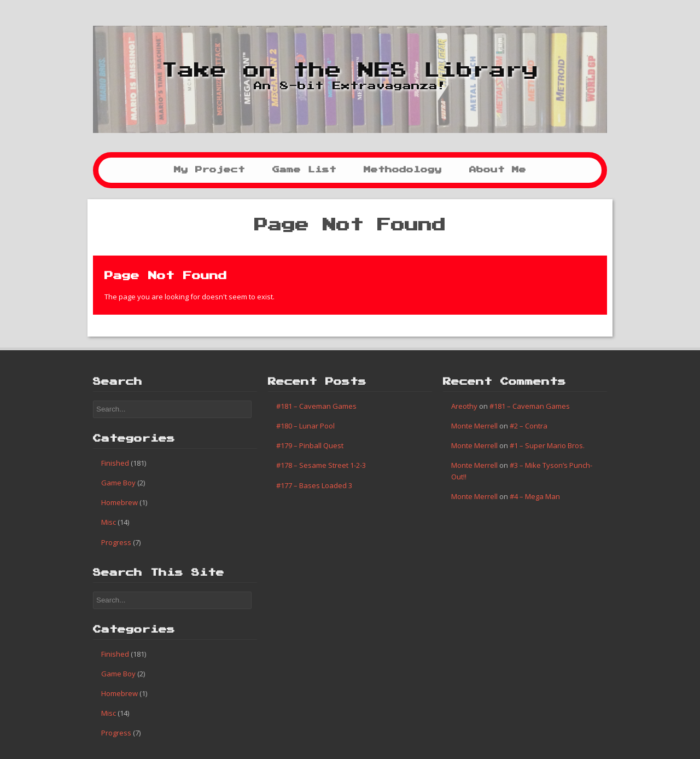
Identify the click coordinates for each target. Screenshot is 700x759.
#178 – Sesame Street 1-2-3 (321, 465)
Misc (109, 522)
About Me (498, 170)
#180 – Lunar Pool (305, 426)
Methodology (403, 170)
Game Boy (118, 483)
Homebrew (119, 502)
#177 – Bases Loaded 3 (314, 485)
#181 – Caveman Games (316, 406)
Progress (116, 542)
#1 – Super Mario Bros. (547, 445)
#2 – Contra (529, 426)
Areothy (464, 406)
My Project (209, 170)
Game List (304, 170)
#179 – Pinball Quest (310, 445)
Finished (115, 463)
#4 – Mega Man (535, 496)
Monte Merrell (474, 426)
